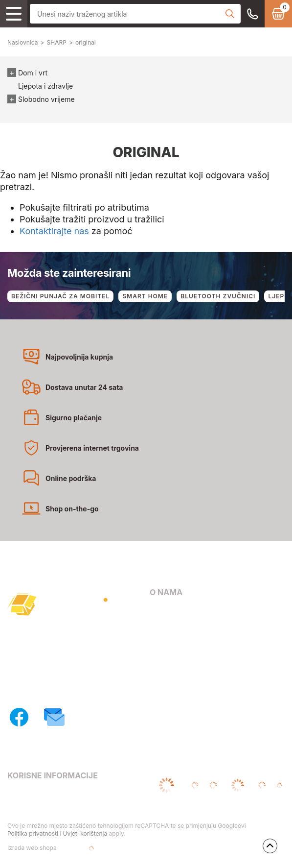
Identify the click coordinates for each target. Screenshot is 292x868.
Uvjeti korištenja (85, 833)
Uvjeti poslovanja (36, 795)
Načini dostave (174, 654)
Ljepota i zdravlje (45, 86)
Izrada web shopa (63, 848)
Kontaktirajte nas (54, 231)
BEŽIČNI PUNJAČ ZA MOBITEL (60, 296)
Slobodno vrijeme (46, 99)
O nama (162, 612)
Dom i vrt (33, 73)
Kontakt (163, 626)
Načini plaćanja (175, 640)
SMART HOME (145, 296)
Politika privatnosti (33, 833)
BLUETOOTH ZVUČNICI (218, 296)
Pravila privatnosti (38, 808)
